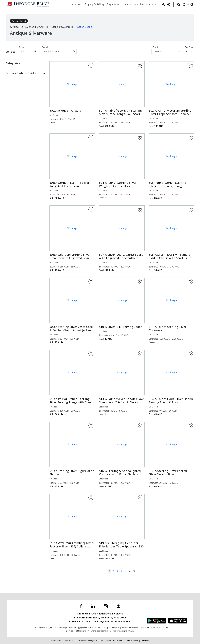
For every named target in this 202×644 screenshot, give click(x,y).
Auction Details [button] (84, 27)
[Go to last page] (134, 571)
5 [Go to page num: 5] (125, 571)
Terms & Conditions (114, 641)
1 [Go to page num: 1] (110, 571)
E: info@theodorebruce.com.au (113, 622)
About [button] (153, 4)
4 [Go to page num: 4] (121, 571)
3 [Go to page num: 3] (117, 571)
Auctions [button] (77, 4)
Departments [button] (115, 4)
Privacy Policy (132, 641)
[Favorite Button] (91, 65)
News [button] (144, 4)
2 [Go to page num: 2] (113, 571)
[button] (72, 111)
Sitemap (146, 641)
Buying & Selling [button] (95, 4)
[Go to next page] (129, 571)
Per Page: (189, 47)
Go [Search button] (36, 51)
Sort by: (156, 47)
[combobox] (167, 51)
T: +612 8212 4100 (80, 622)
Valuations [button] (131, 4)
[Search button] (74, 51)
